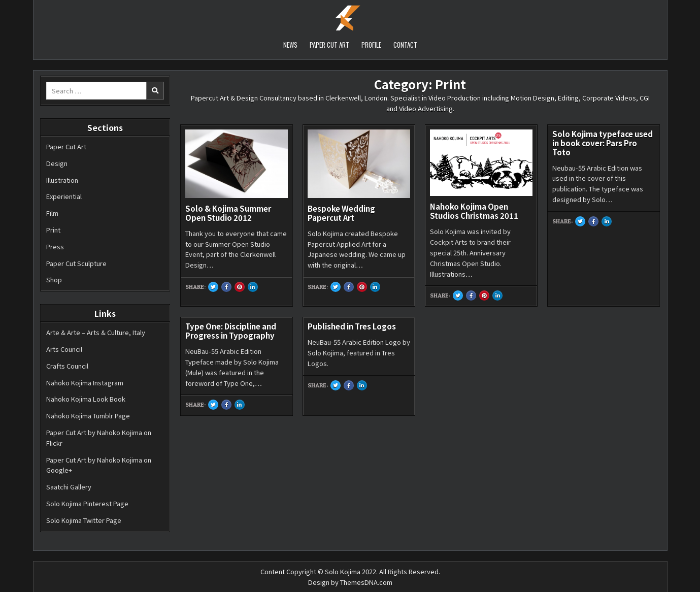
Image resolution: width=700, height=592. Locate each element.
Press (55, 246)
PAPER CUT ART (329, 45)
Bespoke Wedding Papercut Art (341, 213)
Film (52, 213)
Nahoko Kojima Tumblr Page (88, 416)
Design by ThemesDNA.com (350, 582)
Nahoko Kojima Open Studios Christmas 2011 (474, 211)
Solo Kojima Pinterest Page (87, 503)
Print (53, 230)
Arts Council (64, 349)
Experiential (64, 196)
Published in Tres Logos (352, 326)
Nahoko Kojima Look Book (86, 399)
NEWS (290, 45)
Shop (54, 279)
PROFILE (371, 45)
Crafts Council (67, 366)
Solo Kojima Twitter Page (84, 520)
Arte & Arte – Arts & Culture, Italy (96, 332)
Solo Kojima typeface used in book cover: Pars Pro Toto (603, 143)
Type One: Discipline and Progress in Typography (231, 331)
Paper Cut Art (66, 146)
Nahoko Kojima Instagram (85, 383)
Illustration (62, 180)
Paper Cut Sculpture (76, 263)
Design (57, 163)
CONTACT (405, 45)
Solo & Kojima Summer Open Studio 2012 (228, 213)
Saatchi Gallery (69, 487)
